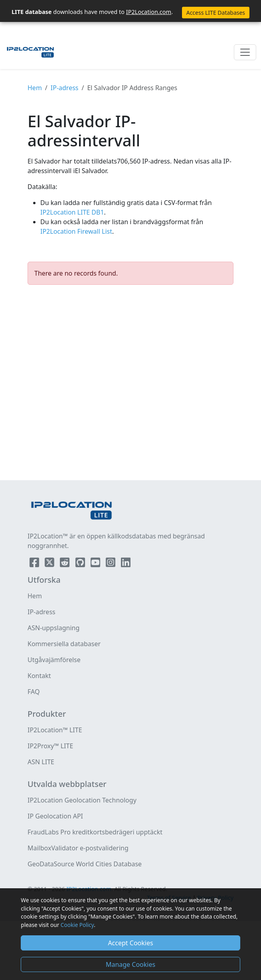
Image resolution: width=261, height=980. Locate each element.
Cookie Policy (77, 925)
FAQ (34, 692)
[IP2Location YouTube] (96, 564)
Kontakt (39, 676)
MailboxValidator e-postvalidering (78, 848)
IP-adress (65, 88)
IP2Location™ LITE (55, 730)
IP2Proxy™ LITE (50, 746)
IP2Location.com (149, 12)
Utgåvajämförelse (54, 660)
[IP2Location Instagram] (111, 564)
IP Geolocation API (55, 816)
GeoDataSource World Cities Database (85, 864)
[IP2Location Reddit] (65, 564)
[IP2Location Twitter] (50, 564)
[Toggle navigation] (245, 52)
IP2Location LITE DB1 (72, 212)
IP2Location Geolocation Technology (82, 800)
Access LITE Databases (216, 13)
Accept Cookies (130, 943)
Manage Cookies (130, 964)
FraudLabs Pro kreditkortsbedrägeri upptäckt (95, 832)
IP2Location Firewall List (76, 231)
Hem (35, 88)
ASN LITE (41, 762)
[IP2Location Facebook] (35, 564)
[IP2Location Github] (81, 564)
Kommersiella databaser (64, 644)
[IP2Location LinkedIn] (126, 564)
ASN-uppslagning (53, 628)
